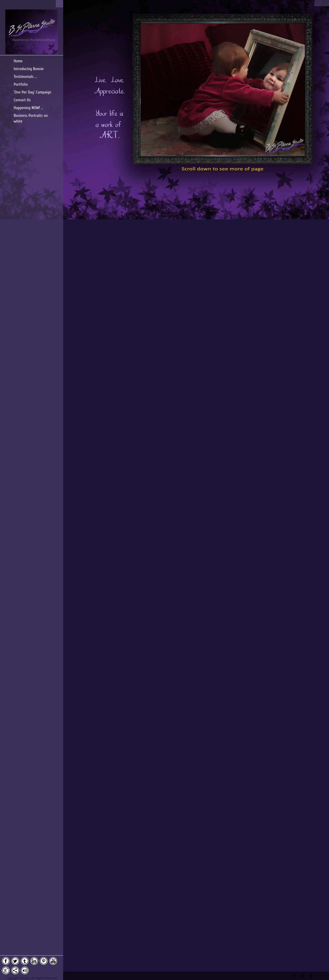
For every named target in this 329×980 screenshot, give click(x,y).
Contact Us (22, 100)
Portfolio (21, 84)
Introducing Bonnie (29, 69)
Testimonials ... (25, 77)
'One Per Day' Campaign (33, 92)
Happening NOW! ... (28, 108)
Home (18, 61)
